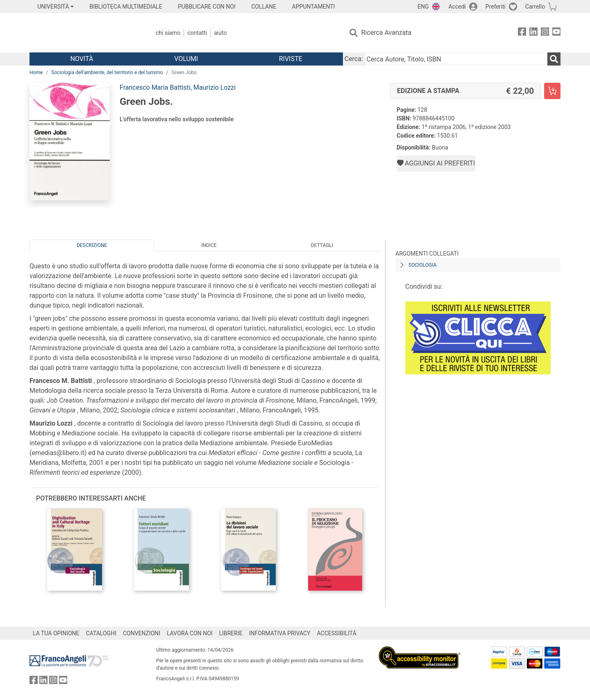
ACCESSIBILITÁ (337, 633)
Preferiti (496, 7)
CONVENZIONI (142, 633)
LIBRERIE (231, 633)
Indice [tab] (209, 245)
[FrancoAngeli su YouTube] (556, 33)
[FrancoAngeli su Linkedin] (533, 33)
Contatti (197, 33)
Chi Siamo (168, 33)
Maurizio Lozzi (214, 87)
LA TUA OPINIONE (56, 633)
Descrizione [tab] (92, 245)
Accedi (457, 7)
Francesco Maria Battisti (155, 87)
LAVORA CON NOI (190, 633)
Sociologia (422, 265)
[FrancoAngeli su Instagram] (545, 33)
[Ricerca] (554, 59)
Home (36, 72)
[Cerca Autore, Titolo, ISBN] (456, 59)
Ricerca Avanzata (387, 33)
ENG (423, 7)
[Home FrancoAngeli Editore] (84, 33)
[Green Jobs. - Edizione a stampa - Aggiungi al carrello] (552, 91)
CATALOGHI (101, 633)
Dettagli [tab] (322, 245)
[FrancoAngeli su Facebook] (522, 33)
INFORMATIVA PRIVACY (280, 633)
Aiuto (220, 33)
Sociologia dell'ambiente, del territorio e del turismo (107, 72)
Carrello (535, 7)
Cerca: (354, 59)
